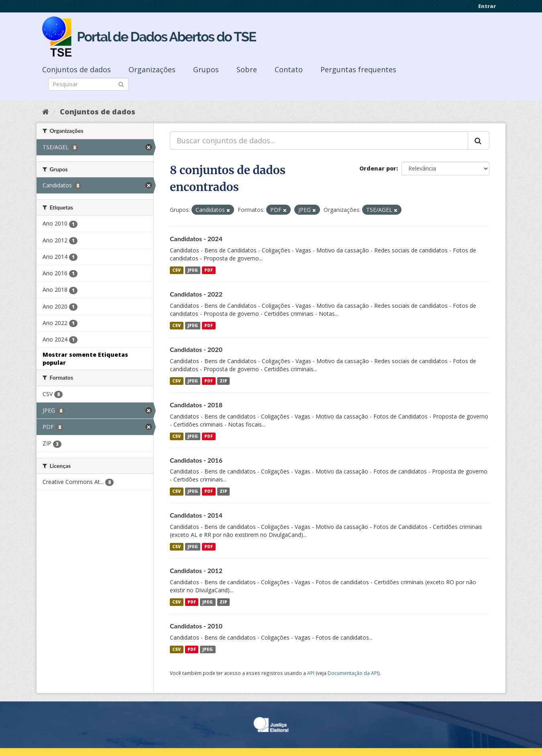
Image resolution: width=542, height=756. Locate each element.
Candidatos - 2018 (196, 405)
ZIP (223, 381)
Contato (289, 69)
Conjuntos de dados (76, 69)
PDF (209, 270)
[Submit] (121, 84)
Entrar (487, 6)
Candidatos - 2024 (196, 239)
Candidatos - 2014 (196, 515)
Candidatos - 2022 (196, 294)
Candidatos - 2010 (196, 626)
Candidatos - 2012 (196, 570)
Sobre (247, 69)
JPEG (193, 270)
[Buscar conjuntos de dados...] (319, 140)
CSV (176, 270)
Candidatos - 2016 (196, 460)
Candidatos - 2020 (196, 349)
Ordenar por (378, 168)
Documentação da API (353, 673)
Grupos (206, 69)
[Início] (46, 112)
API (311, 673)
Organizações (152, 69)
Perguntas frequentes (358, 69)
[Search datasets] (88, 84)
